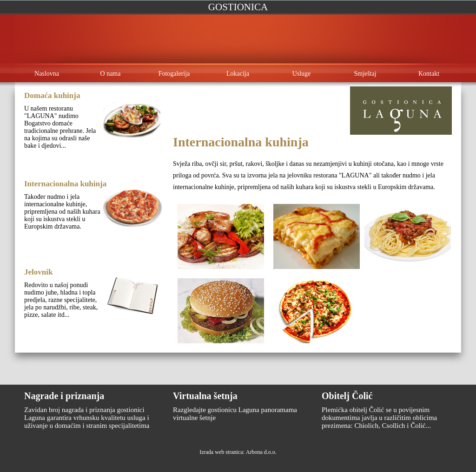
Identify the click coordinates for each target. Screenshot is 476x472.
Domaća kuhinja (52, 95)
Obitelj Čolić (347, 396)
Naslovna (47, 74)
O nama (111, 74)
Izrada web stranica (221, 452)
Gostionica (238, 7)
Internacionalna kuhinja (65, 184)
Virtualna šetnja (205, 396)
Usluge (302, 74)
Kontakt (429, 74)
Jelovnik (38, 272)
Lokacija (238, 74)
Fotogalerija (174, 74)
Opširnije (52, 164)
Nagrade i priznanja (64, 396)
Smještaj (365, 74)
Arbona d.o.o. (261, 452)
